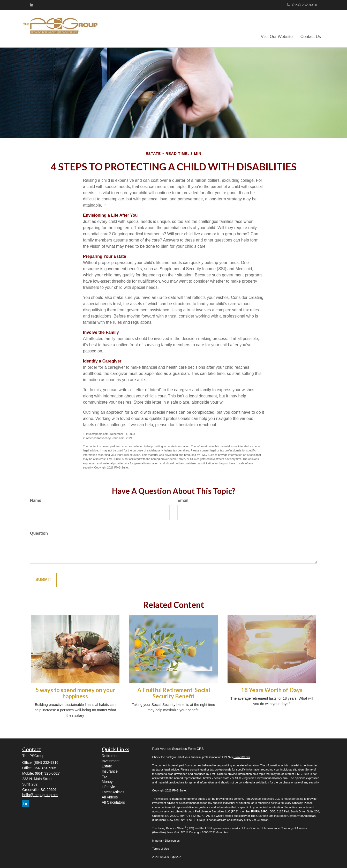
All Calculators (113, 802)
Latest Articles (113, 792)
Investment (111, 761)
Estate (107, 766)
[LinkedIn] (32, 5)
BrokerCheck (242, 757)
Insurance (110, 771)
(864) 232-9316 (302, 5)
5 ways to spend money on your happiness (75, 693)
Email (183, 500)
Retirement (111, 756)
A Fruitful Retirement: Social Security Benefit (174, 693)
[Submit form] (43, 580)
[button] (277, 29)
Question (39, 533)
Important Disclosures (166, 841)
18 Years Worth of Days (272, 690)
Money (107, 782)
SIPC (264, 811)
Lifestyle (108, 787)
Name (36, 500)
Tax (105, 776)
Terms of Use (161, 849)
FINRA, (256, 811)
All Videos (110, 797)
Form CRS (196, 749)
